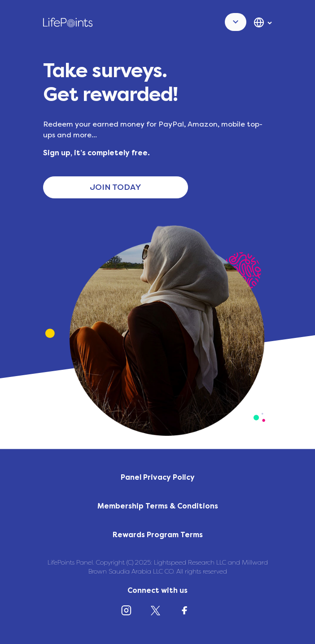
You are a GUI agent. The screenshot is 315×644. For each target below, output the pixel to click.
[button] (236, 22)
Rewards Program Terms (158, 535)
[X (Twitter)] (157, 613)
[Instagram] (128, 613)
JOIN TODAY (116, 187)
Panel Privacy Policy (158, 477)
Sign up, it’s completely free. (96, 153)
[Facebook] (187, 613)
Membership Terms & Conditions (158, 506)
